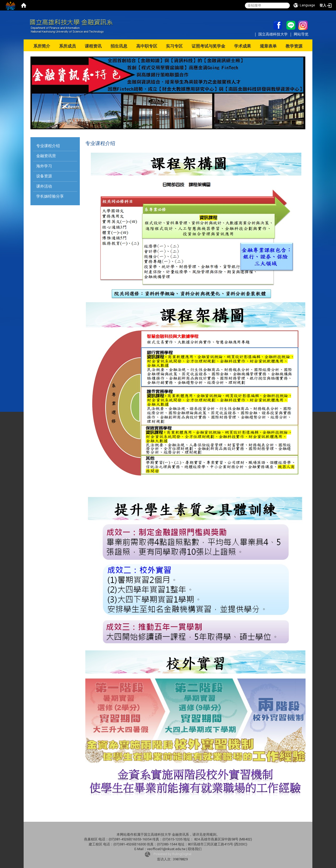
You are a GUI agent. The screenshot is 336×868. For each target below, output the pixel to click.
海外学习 (44, 166)
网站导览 (301, 34)
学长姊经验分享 (50, 196)
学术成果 (243, 46)
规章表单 (268, 46)
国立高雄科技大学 (274, 34)
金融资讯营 (46, 156)
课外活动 (44, 186)
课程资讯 (93, 46)
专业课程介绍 (48, 146)
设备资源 (44, 176)
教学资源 (294, 46)
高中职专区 (147, 46)
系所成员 (67, 46)
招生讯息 (119, 46)
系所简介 (42, 46)
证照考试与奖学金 (208, 46)
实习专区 (174, 46)
